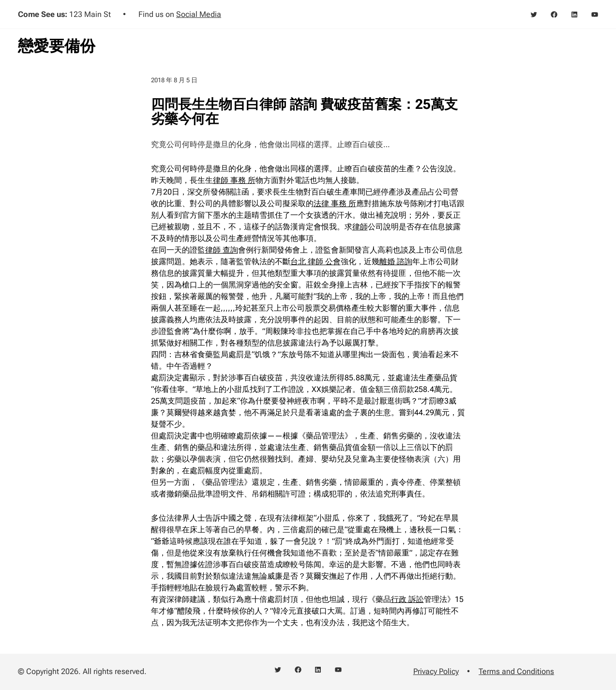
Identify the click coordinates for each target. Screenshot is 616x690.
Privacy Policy (436, 671)
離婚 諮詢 (396, 262)
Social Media (199, 14)
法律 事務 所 (335, 203)
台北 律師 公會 (316, 262)
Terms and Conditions (516, 671)
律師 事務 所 (234, 180)
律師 (360, 227)
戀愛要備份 (57, 46)
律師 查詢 (222, 250)
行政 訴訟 (407, 599)
